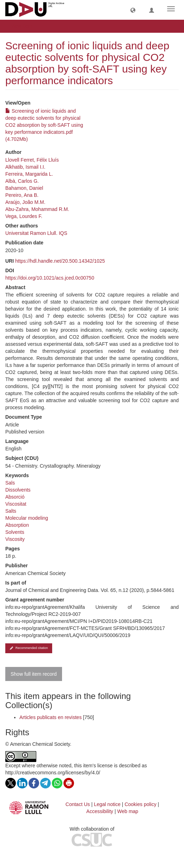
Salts (11, 511)
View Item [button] (24, 26)
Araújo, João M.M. (25, 202)
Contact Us (78, 804)
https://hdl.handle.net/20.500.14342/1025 (60, 261)
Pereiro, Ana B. (22, 195)
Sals (10, 483)
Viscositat (16, 504)
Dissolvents (18, 490)
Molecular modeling (27, 518)
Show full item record (34, 674)
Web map (128, 811)
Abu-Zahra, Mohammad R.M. (37, 209)
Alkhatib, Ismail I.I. (25, 167)
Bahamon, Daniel (24, 188)
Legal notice (107, 804)
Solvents (15, 532)
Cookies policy (140, 804)
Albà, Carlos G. (22, 181)
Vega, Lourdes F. (24, 216)
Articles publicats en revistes (51, 717)
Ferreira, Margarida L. (29, 174)
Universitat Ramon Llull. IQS (36, 233)
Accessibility (100, 811)
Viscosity (15, 539)
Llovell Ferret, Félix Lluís (32, 160)
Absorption (17, 525)
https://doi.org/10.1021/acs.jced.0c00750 (50, 278)
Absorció (15, 497)
